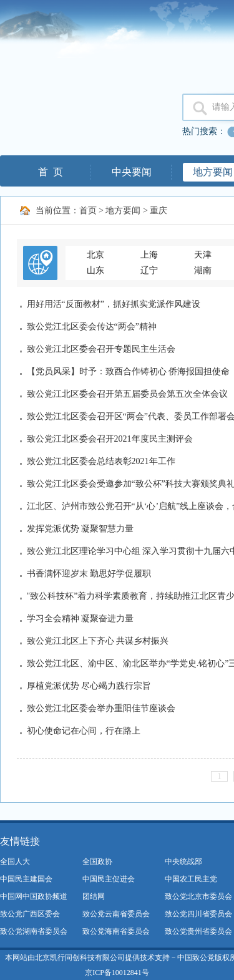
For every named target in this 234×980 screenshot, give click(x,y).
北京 (95, 255)
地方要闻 (123, 211)
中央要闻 (132, 172)
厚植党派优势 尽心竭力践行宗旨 (89, 686)
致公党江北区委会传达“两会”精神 (92, 327)
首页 (88, 211)
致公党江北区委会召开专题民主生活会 (101, 349)
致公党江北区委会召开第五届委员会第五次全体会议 (127, 394)
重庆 (158, 211)
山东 (95, 270)
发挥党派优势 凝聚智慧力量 (80, 529)
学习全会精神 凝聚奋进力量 (80, 619)
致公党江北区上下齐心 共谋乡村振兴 (98, 641)
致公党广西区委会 (30, 914)
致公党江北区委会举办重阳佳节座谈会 (101, 708)
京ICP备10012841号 (117, 973)
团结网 (94, 896)
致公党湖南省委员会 (34, 931)
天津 (203, 255)
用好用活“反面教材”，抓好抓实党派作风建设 (114, 304)
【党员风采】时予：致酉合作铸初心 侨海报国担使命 (129, 371)
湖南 (203, 270)
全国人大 (15, 861)
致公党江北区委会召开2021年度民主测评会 (110, 439)
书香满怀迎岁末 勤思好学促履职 (89, 574)
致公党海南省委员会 (116, 931)
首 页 (51, 172)
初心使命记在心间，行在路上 (84, 731)
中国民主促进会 (109, 879)
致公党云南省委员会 (116, 914)
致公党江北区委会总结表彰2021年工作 (101, 461)
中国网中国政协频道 (34, 896)
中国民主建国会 (26, 879)
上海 (149, 255)
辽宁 (149, 270)
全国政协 (97, 861)
